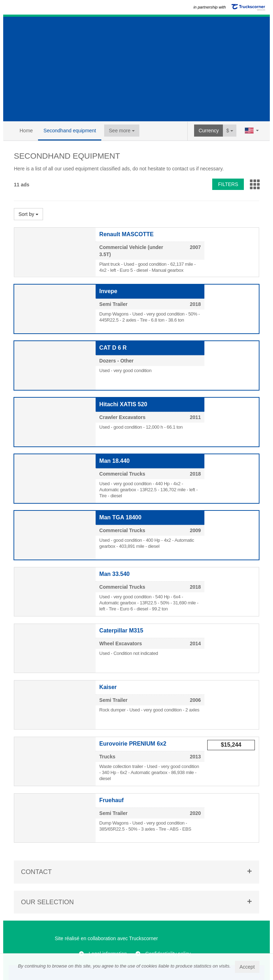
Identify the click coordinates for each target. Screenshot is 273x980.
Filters (228, 184)
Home (26, 131)
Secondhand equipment (70, 131)
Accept (247, 967)
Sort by (28, 214)
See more (122, 131)
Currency (209, 131)
